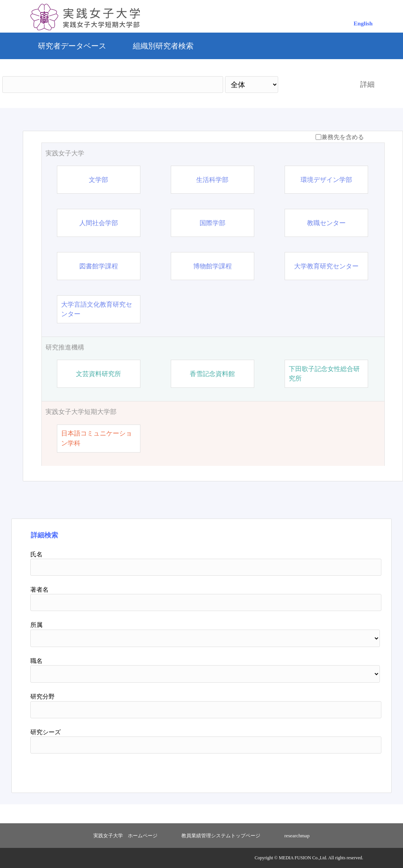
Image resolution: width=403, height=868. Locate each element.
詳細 (367, 84)
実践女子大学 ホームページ (125, 836)
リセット (346, 770)
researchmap (297, 836)
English (363, 23)
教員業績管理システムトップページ (221, 836)
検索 (312, 84)
